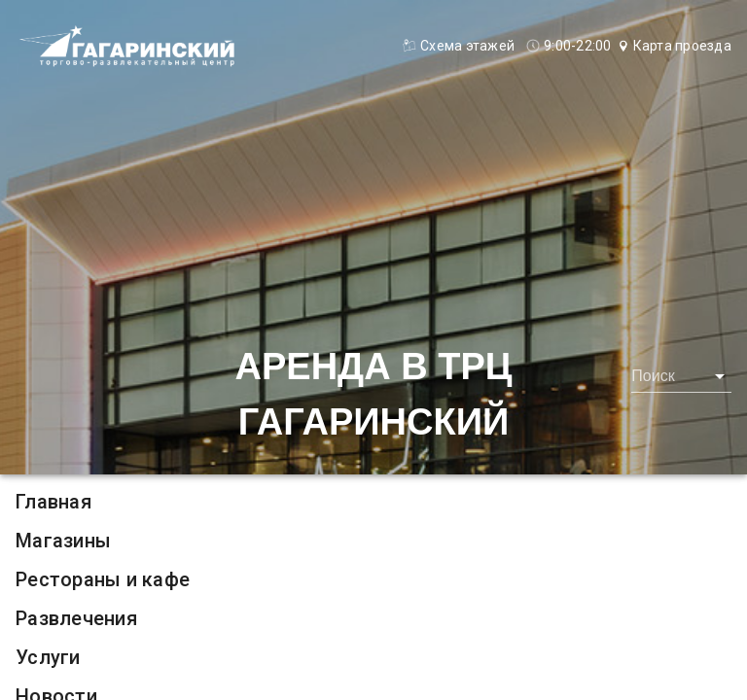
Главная (53, 502)
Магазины (63, 541)
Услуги (48, 657)
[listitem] (373, 502)
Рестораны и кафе (103, 579)
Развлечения (76, 618)
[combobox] (681, 376)
